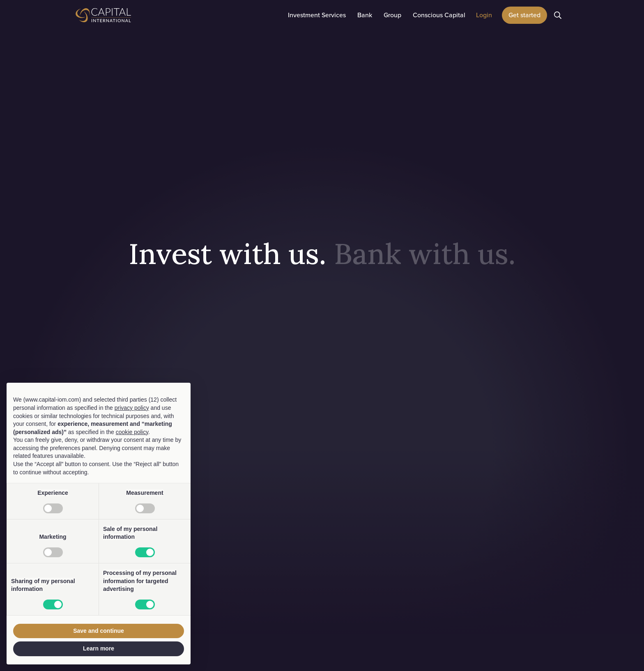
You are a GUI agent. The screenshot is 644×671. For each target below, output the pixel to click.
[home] (125, 15)
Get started (524, 15)
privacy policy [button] (132, 408)
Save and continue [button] (99, 631)
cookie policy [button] (132, 432)
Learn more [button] (99, 648)
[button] (317, 15)
